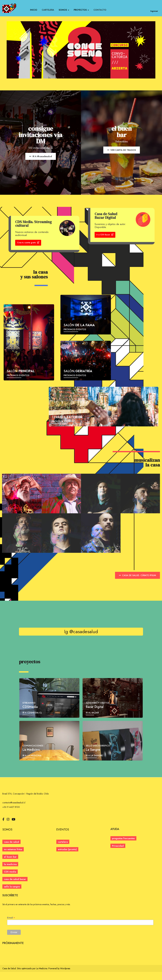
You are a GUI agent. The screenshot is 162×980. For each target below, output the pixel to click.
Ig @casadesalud (81, 640)
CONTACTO (100, 10)
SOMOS (64, 10)
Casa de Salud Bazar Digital (106, 216)
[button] (67, 857)
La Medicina (42, 977)
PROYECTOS (81, 10)
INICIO (34, 10)
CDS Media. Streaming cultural (33, 224)
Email (11, 926)
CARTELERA (48, 10)
